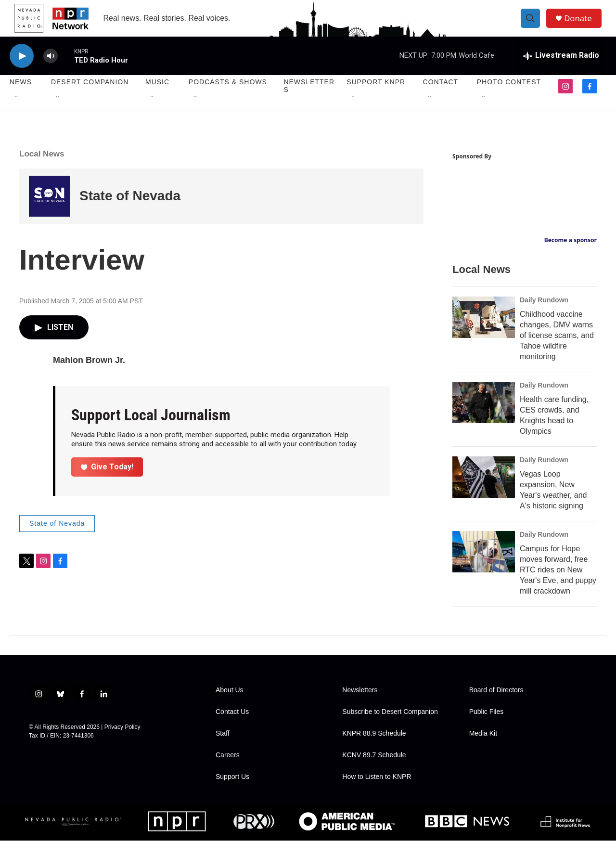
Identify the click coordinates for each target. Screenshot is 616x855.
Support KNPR (376, 96)
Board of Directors (496, 705)
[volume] (51, 70)
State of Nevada (130, 210)
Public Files (487, 726)
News (21, 96)
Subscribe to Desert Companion (390, 726)
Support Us (232, 791)
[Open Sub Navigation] (17, 112)
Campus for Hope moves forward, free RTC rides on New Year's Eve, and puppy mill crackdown (558, 584)
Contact (441, 96)
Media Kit (483, 748)
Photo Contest (509, 96)
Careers (228, 770)
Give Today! (107, 481)
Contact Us (232, 726)
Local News (42, 168)
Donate (582, 25)
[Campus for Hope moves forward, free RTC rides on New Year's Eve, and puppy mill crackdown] (484, 566)
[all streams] (561, 70)
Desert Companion (90, 96)
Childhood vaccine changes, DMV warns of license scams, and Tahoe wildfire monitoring (557, 350)
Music (157, 96)
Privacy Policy (122, 741)
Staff (223, 748)
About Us (230, 705)
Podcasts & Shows (228, 96)
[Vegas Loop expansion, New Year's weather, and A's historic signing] (484, 492)
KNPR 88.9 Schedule (374, 748)
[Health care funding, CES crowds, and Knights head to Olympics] (484, 417)
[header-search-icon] (533, 26)
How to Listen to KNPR (377, 791)
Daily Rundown (544, 314)
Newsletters (309, 100)
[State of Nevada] (49, 210)
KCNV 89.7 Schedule (374, 770)
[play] (22, 70)
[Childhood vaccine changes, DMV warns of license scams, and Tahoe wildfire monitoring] (484, 332)
